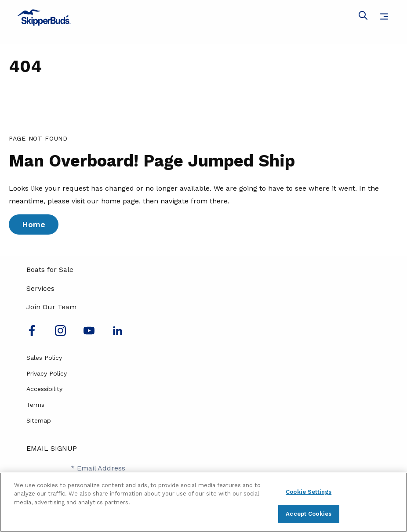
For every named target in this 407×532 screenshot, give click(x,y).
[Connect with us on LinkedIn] (118, 334)
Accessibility (44, 389)
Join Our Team (51, 307)
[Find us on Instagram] (60, 334)
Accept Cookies (309, 514)
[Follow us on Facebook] (32, 334)
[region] (203, 502)
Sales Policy (44, 358)
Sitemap (39, 420)
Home (34, 224)
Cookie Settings (309, 492)
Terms (35, 405)
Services (40, 288)
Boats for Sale (50, 270)
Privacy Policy (47, 373)
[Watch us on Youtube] (89, 334)
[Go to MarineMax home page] (203, 18)
